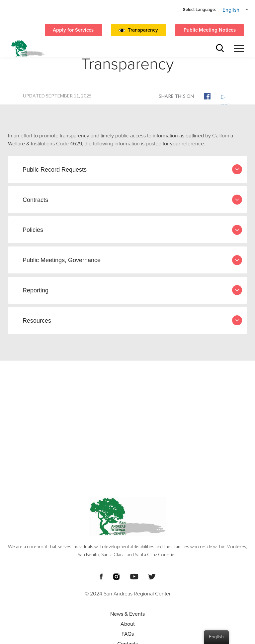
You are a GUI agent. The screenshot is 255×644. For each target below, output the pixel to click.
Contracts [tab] (132, 200)
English (231, 10)
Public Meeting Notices (210, 30)
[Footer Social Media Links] (101, 576)
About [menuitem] (128, 624)
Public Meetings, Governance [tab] (132, 260)
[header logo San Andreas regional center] (28, 48)
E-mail (224, 96)
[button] (144, 30)
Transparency (143, 30)
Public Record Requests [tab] (132, 169)
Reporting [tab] (132, 290)
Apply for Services (73, 30)
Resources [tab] (132, 320)
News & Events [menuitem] (127, 614)
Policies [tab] (132, 230)
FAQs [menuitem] (128, 634)
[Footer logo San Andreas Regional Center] (127, 517)
